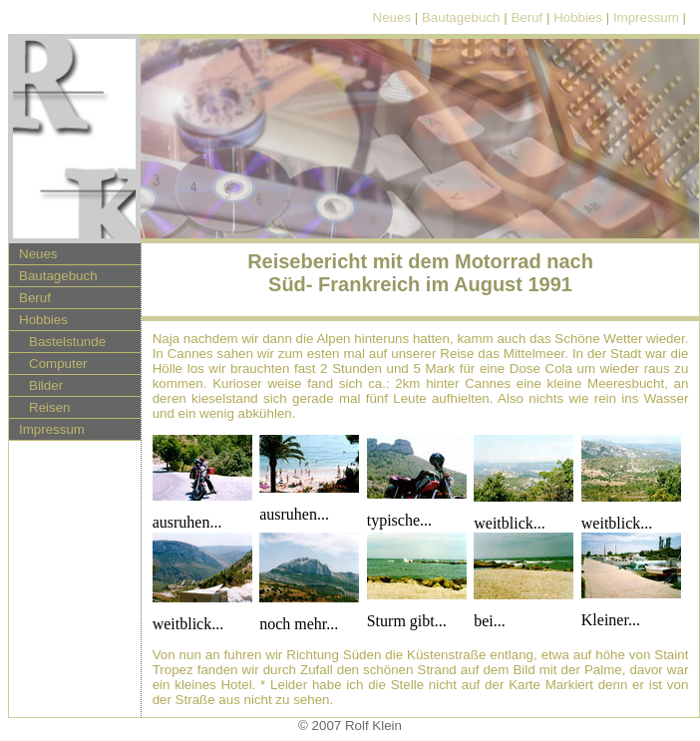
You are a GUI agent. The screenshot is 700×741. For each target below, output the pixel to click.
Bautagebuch (461, 17)
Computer (58, 364)
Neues (392, 17)
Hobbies (578, 17)
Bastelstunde (67, 342)
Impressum (646, 17)
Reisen (50, 407)
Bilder (46, 385)
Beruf (526, 17)
